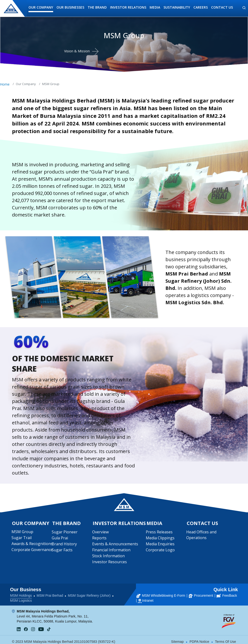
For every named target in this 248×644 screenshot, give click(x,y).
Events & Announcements (115, 545)
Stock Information (109, 557)
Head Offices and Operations (202, 536)
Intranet (148, 598)
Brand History (65, 545)
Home (5, 84)
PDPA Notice (199, 639)
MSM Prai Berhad (50, 593)
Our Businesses (70, 7)
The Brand (97, 7)
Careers (201, 7)
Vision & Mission (77, 51)
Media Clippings (161, 539)
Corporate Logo (161, 551)
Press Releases (160, 533)
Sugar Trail (22, 539)
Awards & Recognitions (33, 545)
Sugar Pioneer (65, 533)
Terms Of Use (225, 639)
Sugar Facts (63, 551)
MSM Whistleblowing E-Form (161, 593)
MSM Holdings (21, 593)
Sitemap (178, 639)
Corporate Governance (33, 551)
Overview (101, 533)
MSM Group (23, 533)
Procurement (201, 593)
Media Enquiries (161, 545)
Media (155, 7)
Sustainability (177, 7)
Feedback (227, 593)
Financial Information (112, 551)
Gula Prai (60, 539)
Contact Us (222, 7)
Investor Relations (128, 7)
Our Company (41, 7)
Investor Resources (110, 563)
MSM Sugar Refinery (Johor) (89, 593)
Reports (100, 539)
